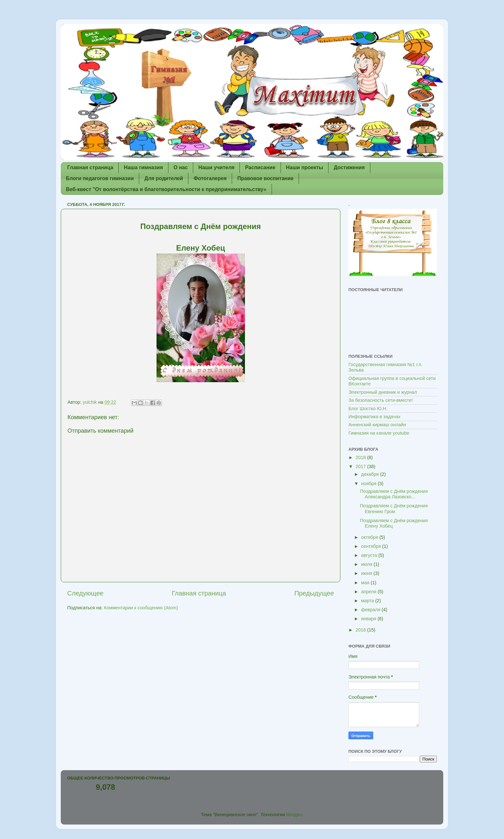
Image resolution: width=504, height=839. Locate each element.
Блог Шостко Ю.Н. (368, 409)
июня (368, 573)
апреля (370, 592)
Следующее (85, 593)
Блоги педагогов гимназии (100, 178)
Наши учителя (216, 167)
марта (368, 601)
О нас (181, 167)
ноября (370, 484)
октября (370, 537)
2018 (361, 457)
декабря (371, 474)
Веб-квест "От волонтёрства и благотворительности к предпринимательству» (166, 189)
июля (368, 564)
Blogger (294, 815)
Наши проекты (305, 167)
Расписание (260, 167)
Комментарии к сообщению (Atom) (141, 608)
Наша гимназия (143, 167)
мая (366, 583)
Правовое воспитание (265, 178)
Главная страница (90, 167)
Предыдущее (314, 593)
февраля (372, 610)
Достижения (349, 167)
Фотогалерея (210, 178)
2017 (361, 466)
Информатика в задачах (374, 417)
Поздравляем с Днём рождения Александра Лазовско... (394, 494)
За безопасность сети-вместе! (381, 400)
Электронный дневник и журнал (383, 392)
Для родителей (164, 178)
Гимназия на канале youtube (379, 433)
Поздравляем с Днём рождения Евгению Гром (394, 508)
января (369, 619)
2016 (361, 630)
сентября (372, 546)
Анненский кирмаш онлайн (377, 425)
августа (370, 555)
